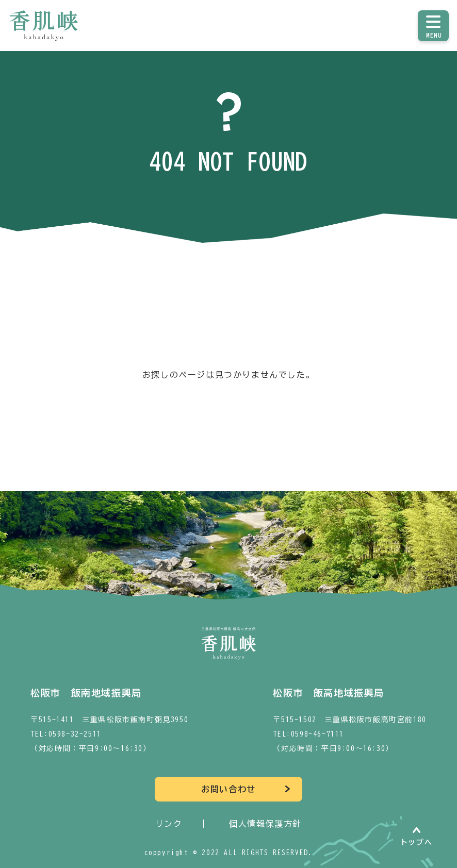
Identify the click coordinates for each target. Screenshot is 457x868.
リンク (169, 824)
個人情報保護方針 (265, 824)
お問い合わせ (228, 789)
